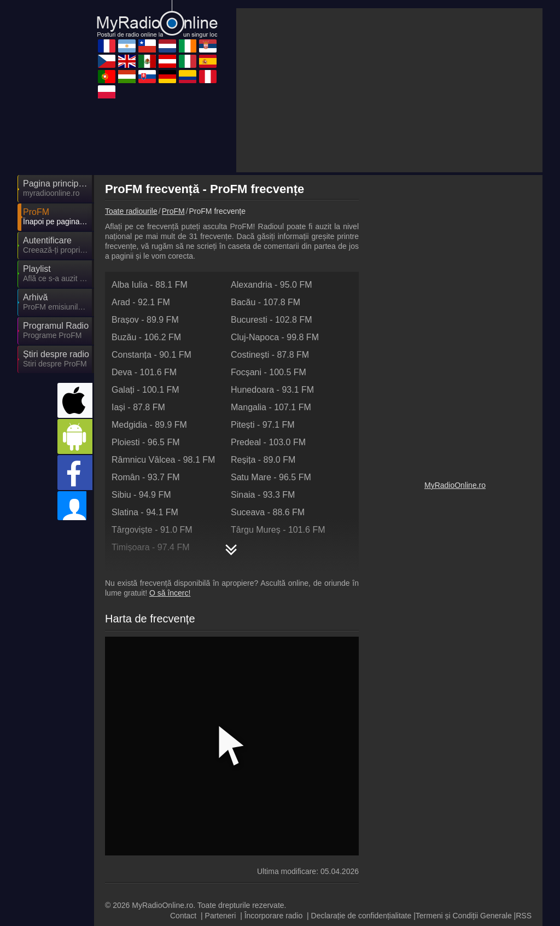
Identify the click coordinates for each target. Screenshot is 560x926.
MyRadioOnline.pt (343, 901)
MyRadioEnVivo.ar (442, 854)
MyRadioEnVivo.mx (151, 870)
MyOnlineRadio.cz (148, 901)
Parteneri (221, 817)
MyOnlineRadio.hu (149, 838)
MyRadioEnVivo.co (150, 886)
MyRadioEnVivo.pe (248, 886)
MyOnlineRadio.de (247, 838)
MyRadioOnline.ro (455, 578)
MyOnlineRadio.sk (442, 870)
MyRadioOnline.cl (343, 886)
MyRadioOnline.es (442, 838)
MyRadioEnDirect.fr (249, 870)
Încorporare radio (274, 817)
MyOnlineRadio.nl (441, 886)
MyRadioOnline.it (146, 854)
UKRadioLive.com (343, 838)
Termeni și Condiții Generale (464, 817)
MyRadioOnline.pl (343, 870)
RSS (524, 817)
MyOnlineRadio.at (343, 854)
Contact (183, 817)
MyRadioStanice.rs (247, 854)
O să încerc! (170, 494)
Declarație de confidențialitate (361, 817)
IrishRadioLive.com (248, 901)
